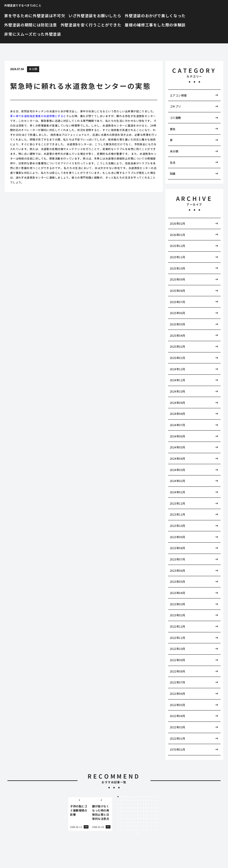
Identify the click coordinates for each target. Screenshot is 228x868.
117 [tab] (149, 822)
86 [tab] (146, 815)
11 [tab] (146, 797)
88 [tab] (152, 815)
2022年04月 (178, 716)
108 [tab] (124, 822)
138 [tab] (124, 830)
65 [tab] (129, 811)
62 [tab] (121, 811)
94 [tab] (126, 819)
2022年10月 (178, 649)
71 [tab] (146, 811)
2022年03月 (178, 727)
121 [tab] (118, 826)
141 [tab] (132, 830)
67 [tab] (135, 811)
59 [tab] (155, 808)
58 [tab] (152, 808)
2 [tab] (121, 797)
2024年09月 (178, 403)
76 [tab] (118, 815)
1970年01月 (178, 749)
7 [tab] (135, 797)
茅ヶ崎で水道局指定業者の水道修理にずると (38, 116)
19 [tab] (126, 801)
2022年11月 (178, 638)
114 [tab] (141, 822)
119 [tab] (155, 822)
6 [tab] (132, 797)
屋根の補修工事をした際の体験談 (155, 25)
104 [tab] (155, 819)
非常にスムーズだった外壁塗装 (33, 34)
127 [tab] (135, 826)
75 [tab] (157, 811)
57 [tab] (149, 808)
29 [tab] (155, 801)
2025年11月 (178, 257)
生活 (173, 163)
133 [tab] (152, 826)
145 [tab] (143, 830)
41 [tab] (146, 804)
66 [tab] (132, 811)
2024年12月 (178, 369)
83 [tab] (138, 815)
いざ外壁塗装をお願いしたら (95, 16)
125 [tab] (129, 826)
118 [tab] (152, 822)
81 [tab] (132, 815)
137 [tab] (121, 830)
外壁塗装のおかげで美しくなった (155, 16)
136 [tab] (118, 830)
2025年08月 (178, 291)
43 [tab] (152, 804)
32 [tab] (121, 804)
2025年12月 (178, 246)
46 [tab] (118, 808)
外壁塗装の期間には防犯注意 (30, 25)
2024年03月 (178, 470)
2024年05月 (178, 447)
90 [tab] (157, 815)
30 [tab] (157, 801)
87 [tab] (149, 815)
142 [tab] (135, 830)
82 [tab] (135, 815)
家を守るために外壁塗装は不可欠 (35, 16)
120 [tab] (157, 822)
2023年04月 (178, 593)
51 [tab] (132, 808)
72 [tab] (149, 811)
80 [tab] (129, 815)
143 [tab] (138, 830)
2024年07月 (178, 425)
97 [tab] (135, 819)
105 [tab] (157, 819)
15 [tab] (157, 797)
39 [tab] (141, 804)
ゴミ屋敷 (175, 118)
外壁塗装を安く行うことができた (91, 25)
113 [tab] (138, 822)
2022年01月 (178, 738)
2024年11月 (178, 380)
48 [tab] (124, 808)
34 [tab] (126, 804)
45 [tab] (157, 804)
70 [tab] (143, 811)
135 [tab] (157, 826)
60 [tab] (157, 808)
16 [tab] (118, 801)
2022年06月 (178, 694)
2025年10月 (178, 268)
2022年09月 (178, 660)
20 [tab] (129, 801)
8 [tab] (138, 797)
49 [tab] (126, 808)
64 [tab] (126, 811)
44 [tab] (155, 804)
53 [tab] (138, 808)
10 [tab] (143, 797)
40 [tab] (143, 804)
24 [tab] (141, 801)
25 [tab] (143, 801)
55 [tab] (143, 808)
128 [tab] (138, 826)
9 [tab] (141, 797)
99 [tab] (141, 819)
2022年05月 (178, 705)
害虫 (173, 129)
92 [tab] (121, 819)
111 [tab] (132, 822)
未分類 (33, 69)
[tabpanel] (79, 814)
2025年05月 (178, 324)
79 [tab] (126, 815)
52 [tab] (135, 808)
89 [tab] (155, 815)
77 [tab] (121, 815)
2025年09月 (178, 279)
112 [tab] (135, 822)
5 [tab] (129, 797)
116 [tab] (146, 822)
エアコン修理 (178, 95)
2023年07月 (178, 559)
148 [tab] (152, 830)
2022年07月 (178, 682)
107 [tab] (121, 822)
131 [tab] (146, 826)
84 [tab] (141, 815)
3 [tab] (124, 797)
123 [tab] (124, 826)
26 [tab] (146, 801)
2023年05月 (178, 582)
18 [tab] (124, 801)
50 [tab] (129, 808)
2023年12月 (178, 503)
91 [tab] (118, 819)
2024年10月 (178, 391)
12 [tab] (149, 797)
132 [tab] (149, 826)
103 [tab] (152, 819)
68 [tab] (138, 811)
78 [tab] (124, 815)
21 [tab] (132, 801)
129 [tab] (141, 826)
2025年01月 (178, 358)
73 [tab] (152, 811)
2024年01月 (178, 492)
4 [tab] (127, 797)
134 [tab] (155, 826)
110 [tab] (129, 822)
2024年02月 (178, 481)
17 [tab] (121, 801)
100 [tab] (143, 819)
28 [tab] (152, 801)
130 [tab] (143, 826)
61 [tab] (118, 811)
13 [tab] (152, 797)
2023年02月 (178, 615)
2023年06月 (178, 571)
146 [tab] (146, 830)
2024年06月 (178, 436)
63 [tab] (124, 811)
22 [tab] (135, 801)
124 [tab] (126, 826)
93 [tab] (124, 819)
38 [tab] (138, 804)
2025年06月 (178, 313)
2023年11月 (178, 514)
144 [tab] (141, 830)
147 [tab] (149, 830)
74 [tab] (155, 811)
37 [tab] (135, 804)
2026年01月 (178, 235)
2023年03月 (178, 604)
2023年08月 (178, 548)
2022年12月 (178, 626)
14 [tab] (155, 797)
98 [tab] (138, 819)
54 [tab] (141, 808)
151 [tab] (138, 833)
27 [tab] (149, 801)
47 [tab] (121, 808)
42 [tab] (149, 804)
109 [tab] (126, 822)
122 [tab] (121, 826)
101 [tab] (146, 819)
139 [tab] (126, 830)
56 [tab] (146, 808)
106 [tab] (118, 822)
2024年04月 (178, 459)
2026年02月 (178, 223)
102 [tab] (149, 819)
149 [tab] (155, 830)
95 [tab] (129, 819)
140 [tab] (129, 830)
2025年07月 (178, 302)
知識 (173, 174)
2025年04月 (178, 335)
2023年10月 (178, 526)
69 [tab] (141, 811)
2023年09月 (178, 537)
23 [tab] (138, 801)
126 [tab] (132, 826)
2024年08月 (178, 414)
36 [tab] (132, 804)
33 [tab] (124, 804)
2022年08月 (178, 671)
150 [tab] (157, 830)
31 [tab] (118, 804)
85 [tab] (143, 815)
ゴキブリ (175, 106)
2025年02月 (178, 346)
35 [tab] (129, 804)
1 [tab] (118, 797)
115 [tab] (143, 822)
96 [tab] (132, 819)
